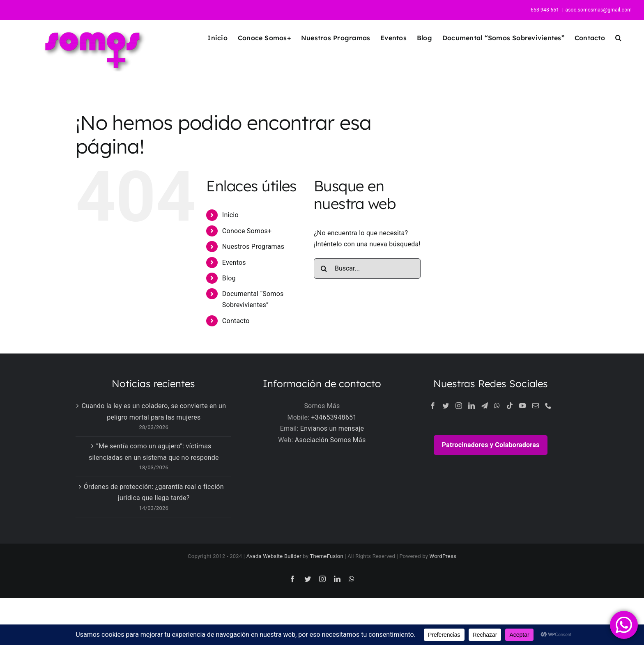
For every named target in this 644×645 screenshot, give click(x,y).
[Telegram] (485, 406)
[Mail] (536, 406)
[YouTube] (522, 406)
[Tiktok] (510, 406)
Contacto (236, 321)
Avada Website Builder (274, 556)
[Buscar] (324, 269)
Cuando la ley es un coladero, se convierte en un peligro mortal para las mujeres (154, 412)
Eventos (234, 263)
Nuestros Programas (253, 247)
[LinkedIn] (471, 406)
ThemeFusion (326, 556)
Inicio (230, 215)
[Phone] (548, 406)
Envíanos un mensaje (332, 428)
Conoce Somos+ (247, 231)
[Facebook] (433, 406)
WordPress (443, 556)
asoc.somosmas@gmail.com (598, 10)
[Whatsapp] (497, 406)
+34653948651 (334, 417)
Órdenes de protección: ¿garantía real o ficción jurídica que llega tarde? (154, 492)
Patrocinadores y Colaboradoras (491, 445)
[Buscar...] (367, 269)
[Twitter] (446, 406)
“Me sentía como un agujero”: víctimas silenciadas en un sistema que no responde (154, 452)
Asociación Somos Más (330, 440)
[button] (618, 38)
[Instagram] (459, 406)
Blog (229, 278)
